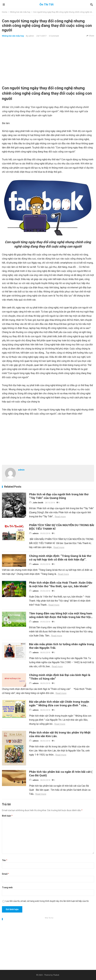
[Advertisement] (48, 61)
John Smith (38, 503)
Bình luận (7, 816)
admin (31, 36)
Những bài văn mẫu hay (20, 12)
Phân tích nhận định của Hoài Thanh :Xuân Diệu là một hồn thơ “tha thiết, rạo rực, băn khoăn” (61, 584)
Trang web (7, 887)
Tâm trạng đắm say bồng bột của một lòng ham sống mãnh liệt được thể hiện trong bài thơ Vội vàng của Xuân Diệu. (61, 617)
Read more (60, 517)
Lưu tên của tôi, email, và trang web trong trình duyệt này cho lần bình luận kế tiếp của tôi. (47, 901)
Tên (5, 860)
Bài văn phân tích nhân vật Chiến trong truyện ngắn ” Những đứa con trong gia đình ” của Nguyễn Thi (59, 705)
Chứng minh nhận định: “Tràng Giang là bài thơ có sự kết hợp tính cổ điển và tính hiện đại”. (60, 558)
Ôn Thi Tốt (46, 4)
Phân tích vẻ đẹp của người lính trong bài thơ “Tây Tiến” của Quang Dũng (59, 496)
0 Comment (54, 36)
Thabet (56, 975)
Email (6, 874)
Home (5, 12)
